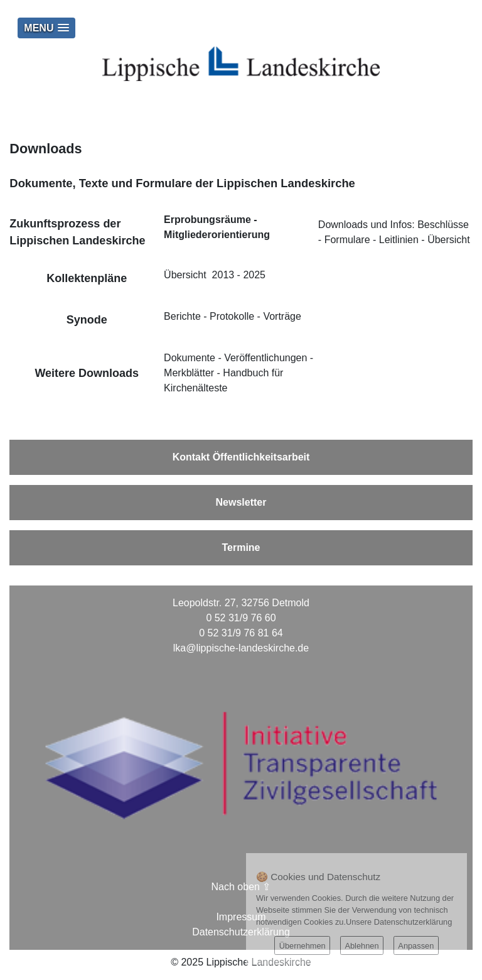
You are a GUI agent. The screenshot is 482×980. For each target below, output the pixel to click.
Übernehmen (303, 946)
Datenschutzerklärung (241, 932)
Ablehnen (361, 946)
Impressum (241, 917)
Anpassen (416, 946)
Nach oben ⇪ (241, 887)
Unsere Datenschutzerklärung (399, 922)
